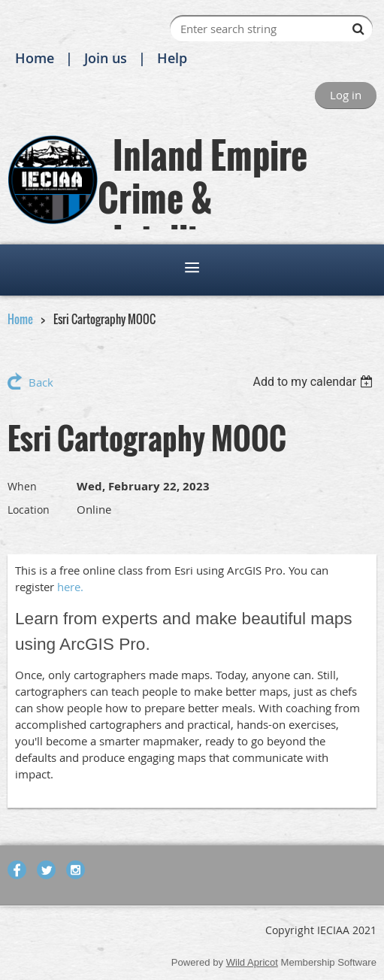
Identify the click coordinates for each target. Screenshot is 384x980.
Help (172, 58)
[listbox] (314, 382)
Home (35, 58)
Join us (106, 58)
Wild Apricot (252, 962)
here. (70, 587)
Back (41, 382)
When (22, 486)
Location (29, 510)
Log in (346, 95)
